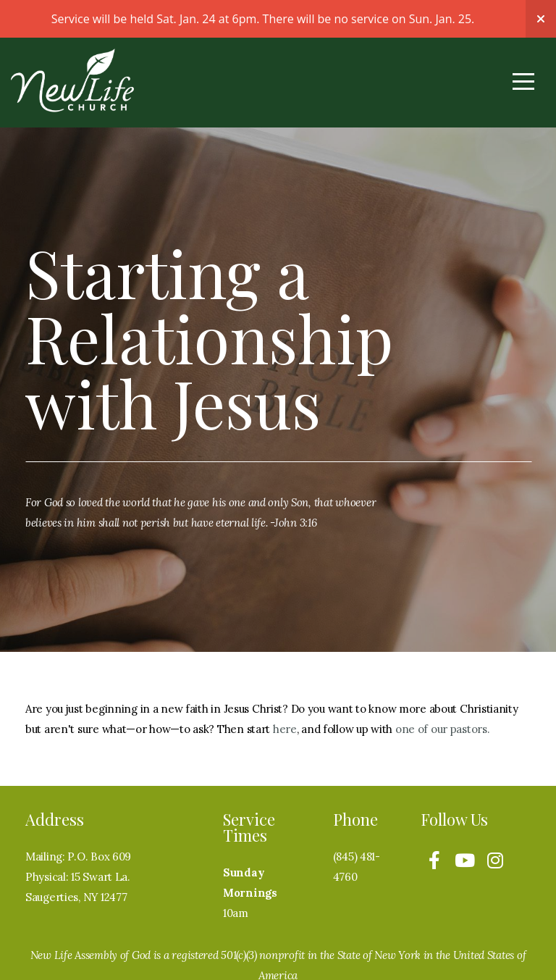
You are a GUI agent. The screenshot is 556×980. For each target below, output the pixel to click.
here (285, 729)
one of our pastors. (443, 729)
